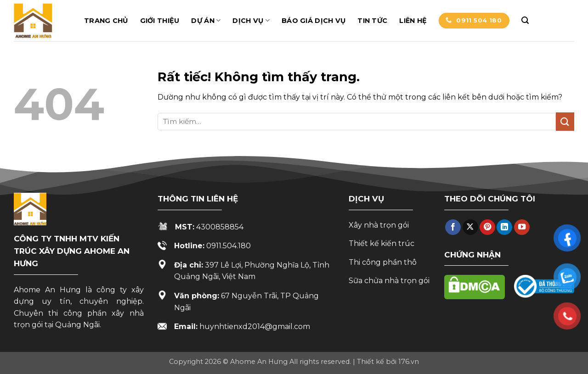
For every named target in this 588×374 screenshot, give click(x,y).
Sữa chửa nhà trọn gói (389, 281)
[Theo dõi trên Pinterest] (487, 227)
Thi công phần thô (383, 262)
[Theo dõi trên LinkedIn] (504, 227)
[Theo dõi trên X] (470, 227)
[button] (525, 20)
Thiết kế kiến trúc (382, 243)
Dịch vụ (251, 20)
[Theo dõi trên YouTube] (522, 227)
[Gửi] (565, 121)
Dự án (206, 20)
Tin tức (372, 21)
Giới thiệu (160, 21)
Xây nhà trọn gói (379, 225)
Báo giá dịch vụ (314, 21)
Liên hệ (413, 21)
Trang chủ (106, 21)
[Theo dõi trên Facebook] (453, 227)
